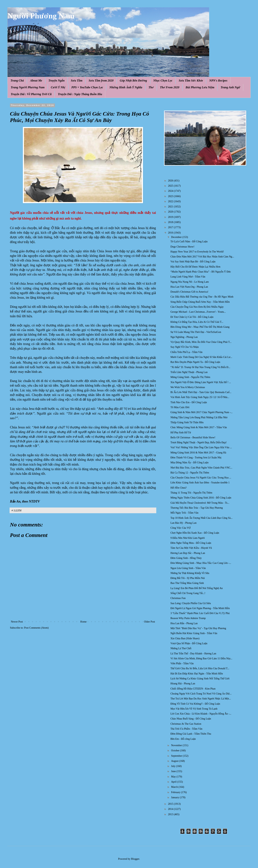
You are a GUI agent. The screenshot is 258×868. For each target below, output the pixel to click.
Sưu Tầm (77, 81)
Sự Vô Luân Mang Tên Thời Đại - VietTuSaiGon (196, 332)
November (177, 745)
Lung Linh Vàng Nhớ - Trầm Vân (188, 277)
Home (83, 622)
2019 (171, 217)
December (177, 237)
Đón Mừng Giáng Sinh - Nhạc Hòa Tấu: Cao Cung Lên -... (201, 563)
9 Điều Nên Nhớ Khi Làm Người (188, 538)
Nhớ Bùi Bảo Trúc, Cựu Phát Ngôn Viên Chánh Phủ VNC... (201, 468)
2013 (171, 814)
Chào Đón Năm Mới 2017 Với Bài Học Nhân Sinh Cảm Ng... (202, 257)
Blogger (135, 859)
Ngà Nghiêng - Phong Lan (184, 337)
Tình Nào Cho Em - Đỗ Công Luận (189, 402)
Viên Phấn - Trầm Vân (182, 663)
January (175, 797)
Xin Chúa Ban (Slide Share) (185, 638)
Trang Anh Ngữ (230, 87)
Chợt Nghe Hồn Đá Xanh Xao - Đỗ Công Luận (195, 533)
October (176, 751)
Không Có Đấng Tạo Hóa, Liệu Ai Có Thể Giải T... (197, 322)
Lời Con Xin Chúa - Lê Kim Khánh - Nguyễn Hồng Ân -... (201, 714)
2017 (171, 227)
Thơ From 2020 (170, 87)
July (174, 766)
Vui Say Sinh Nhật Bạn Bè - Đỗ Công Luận (193, 262)
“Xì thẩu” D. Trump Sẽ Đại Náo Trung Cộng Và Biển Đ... (200, 367)
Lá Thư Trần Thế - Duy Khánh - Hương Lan (193, 654)
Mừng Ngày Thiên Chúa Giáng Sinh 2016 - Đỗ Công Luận (201, 498)
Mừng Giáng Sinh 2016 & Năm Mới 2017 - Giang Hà (198, 453)
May (174, 777)
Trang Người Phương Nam (28, 87)
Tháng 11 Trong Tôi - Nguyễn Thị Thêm (191, 493)
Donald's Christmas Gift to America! (189, 292)
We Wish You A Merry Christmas (188, 387)
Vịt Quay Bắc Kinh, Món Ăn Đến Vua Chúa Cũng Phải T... (201, 342)
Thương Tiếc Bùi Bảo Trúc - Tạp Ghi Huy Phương (197, 508)
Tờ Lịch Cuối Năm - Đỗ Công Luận (189, 242)
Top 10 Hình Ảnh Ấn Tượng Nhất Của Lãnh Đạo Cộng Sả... (202, 518)
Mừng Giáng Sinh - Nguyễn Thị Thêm (190, 377)
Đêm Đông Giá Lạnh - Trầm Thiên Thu (191, 734)
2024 (171, 191)
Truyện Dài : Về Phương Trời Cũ (31, 94)
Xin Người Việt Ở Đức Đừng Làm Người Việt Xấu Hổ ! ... (201, 382)
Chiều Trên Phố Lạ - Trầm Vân (186, 352)
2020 (171, 212)
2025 (171, 186)
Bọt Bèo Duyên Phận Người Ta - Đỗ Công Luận (195, 362)
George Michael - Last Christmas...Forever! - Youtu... (198, 312)
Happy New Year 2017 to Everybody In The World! (197, 252)
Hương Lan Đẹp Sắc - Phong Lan (188, 553)
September (177, 756)
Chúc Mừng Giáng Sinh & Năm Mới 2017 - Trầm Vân (199, 427)
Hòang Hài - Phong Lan (183, 684)
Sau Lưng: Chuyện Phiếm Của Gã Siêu (191, 603)
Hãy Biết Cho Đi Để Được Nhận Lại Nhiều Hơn (195, 267)
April (174, 782)
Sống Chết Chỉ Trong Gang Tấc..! (188, 593)
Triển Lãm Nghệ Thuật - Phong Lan (189, 372)
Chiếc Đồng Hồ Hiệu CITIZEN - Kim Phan (193, 689)
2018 (171, 222)
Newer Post (17, 622)
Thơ (151, 87)
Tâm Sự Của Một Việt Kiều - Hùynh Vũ (191, 548)
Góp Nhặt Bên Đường (133, 81)
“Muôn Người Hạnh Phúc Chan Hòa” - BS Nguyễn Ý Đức (201, 272)
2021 (171, 207)
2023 (171, 196)
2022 (171, 201)
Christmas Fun (178, 598)
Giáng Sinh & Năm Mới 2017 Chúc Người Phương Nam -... (202, 412)
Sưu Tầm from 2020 (101, 81)
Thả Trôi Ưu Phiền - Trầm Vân (186, 729)
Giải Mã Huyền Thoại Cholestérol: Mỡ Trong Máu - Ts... (200, 503)
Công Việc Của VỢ (181, 528)
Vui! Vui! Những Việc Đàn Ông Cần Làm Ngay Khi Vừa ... (201, 447)
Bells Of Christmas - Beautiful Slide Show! (193, 437)
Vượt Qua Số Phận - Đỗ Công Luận (189, 643)
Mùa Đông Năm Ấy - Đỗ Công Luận (189, 463)
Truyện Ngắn (57, 81)
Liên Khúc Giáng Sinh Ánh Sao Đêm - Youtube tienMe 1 (200, 483)
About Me (36, 81)
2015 (171, 804)
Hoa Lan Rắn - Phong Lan (184, 623)
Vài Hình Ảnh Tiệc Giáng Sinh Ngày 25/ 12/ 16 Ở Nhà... (200, 397)
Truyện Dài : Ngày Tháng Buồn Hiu (80, 94)
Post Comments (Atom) (36, 628)
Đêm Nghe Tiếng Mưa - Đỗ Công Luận (191, 543)
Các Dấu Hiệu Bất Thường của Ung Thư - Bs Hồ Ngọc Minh (202, 297)
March (175, 787)
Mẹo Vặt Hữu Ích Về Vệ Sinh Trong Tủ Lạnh (194, 709)
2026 (171, 181)
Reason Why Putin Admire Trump (188, 618)
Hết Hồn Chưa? (179, 488)
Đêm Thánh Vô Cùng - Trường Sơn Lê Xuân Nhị (196, 458)
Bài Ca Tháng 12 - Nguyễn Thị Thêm (190, 473)
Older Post (150, 622)
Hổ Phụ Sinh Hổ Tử (181, 433)
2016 (171, 233)
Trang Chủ (17, 81)
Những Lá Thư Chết (181, 648)
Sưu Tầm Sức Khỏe (191, 81)
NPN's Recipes (218, 81)
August (175, 761)
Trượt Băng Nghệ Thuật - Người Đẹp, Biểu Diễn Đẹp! (199, 442)
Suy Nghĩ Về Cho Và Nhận (185, 347)
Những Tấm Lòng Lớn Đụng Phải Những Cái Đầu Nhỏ (199, 417)
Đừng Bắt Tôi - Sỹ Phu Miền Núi (188, 578)
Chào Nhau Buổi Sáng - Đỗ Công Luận (191, 719)
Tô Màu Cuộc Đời (180, 407)
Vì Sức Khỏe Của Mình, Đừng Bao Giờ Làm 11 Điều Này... (201, 658)
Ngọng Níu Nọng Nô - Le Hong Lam (190, 282)
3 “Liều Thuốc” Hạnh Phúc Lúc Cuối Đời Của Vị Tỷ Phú (200, 613)
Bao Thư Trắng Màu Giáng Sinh (187, 583)
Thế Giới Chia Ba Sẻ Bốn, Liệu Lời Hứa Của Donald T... (200, 668)
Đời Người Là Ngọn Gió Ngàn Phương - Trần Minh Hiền (200, 608)
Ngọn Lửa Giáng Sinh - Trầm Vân (188, 568)
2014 (171, 809)
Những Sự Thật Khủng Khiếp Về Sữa (190, 573)
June (174, 771)
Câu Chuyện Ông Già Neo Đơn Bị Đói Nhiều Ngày (197, 307)
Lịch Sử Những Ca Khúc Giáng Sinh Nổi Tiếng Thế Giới (200, 679)
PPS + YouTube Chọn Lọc (87, 87)
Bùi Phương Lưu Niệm (200, 87)
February (176, 792)
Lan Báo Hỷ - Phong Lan (183, 523)
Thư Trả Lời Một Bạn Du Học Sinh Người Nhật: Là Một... (201, 699)
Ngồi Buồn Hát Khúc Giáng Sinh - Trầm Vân (194, 633)
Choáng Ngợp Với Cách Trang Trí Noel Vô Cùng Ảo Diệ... (201, 694)
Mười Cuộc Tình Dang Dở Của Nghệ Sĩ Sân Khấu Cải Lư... (201, 357)
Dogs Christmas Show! (182, 247)
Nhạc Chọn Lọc (163, 81)
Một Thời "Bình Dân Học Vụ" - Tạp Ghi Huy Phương (198, 628)
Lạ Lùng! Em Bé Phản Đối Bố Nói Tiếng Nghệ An (197, 588)
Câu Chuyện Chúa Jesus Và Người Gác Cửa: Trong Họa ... (201, 478)
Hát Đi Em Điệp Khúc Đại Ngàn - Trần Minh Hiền (197, 674)
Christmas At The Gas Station (186, 724)
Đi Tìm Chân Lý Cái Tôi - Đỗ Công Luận (192, 317)
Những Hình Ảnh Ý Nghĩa (126, 87)
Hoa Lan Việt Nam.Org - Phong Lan (189, 287)
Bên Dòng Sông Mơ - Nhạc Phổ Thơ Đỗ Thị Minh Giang (200, 327)
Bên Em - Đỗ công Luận (183, 739)
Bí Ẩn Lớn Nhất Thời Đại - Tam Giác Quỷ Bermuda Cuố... (201, 392)
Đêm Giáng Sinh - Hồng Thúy (186, 558)
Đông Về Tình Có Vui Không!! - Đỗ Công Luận (195, 704)
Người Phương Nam (41, 16)
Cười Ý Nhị (58, 87)
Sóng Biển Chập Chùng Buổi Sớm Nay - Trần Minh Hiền (200, 302)
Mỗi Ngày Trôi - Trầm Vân (184, 513)
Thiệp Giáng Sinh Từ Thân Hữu (187, 422)
